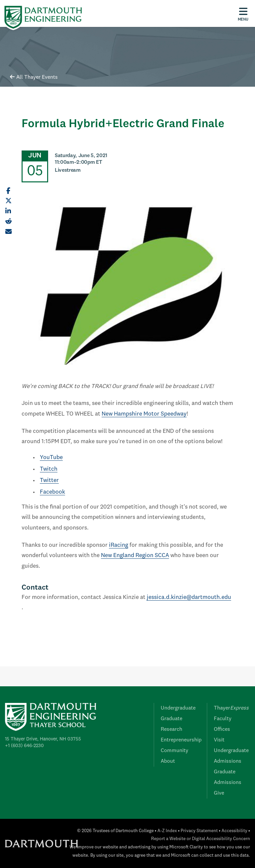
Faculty (223, 719)
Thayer (231, 708)
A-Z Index (167, 831)
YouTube (51, 458)
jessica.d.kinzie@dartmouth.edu (189, 597)
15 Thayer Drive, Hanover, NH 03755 (43, 739)
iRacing (119, 545)
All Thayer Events (34, 77)
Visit (219, 740)
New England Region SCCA (135, 556)
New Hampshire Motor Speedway (144, 414)
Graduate (171, 719)
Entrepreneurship (181, 740)
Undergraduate (178, 708)
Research (171, 729)
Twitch (49, 469)
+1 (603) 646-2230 (24, 746)
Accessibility (234, 831)
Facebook (52, 492)
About (168, 761)
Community (174, 751)
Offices (222, 729)
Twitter (49, 481)
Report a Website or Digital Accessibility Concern (201, 839)
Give (219, 793)
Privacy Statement (199, 831)
